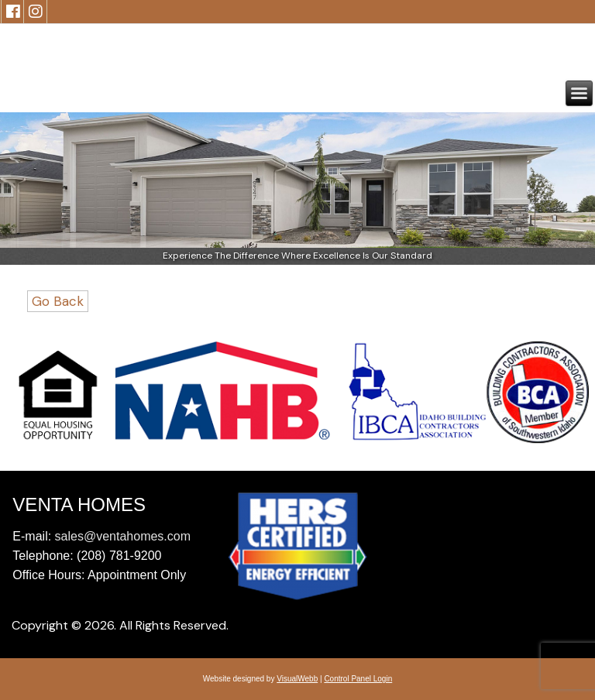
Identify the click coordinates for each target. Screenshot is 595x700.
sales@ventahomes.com (123, 536)
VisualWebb (297, 679)
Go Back (58, 301)
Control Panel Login (358, 679)
